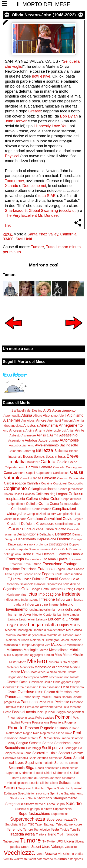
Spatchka (63, 788)
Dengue (10, 539)
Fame (69, 569)
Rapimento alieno (52, 733)
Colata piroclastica (71, 489)
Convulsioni (53, 519)
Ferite (59, 574)
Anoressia (17, 430)
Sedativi (22, 758)
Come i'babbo (42, 509)
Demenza (63, 534)
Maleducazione (71, 640)
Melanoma (15, 650)
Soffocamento (70, 783)
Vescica (51, 854)
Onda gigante (62, 682)
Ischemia (15, 614)
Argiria (30, 430)
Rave (68, 733)
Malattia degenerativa (31, 635)
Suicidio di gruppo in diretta (34, 809)
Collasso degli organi (51, 494)
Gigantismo (12, 589)
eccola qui (69, 211)
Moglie (73, 662)
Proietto (16, 728)
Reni (77, 733)
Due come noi (34, 186)
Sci (80, 748)
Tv (44, 841)
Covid (68, 519)
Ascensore (29, 435)
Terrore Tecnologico (36, 830)
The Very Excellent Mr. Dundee (31, 215)
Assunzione (16, 440)
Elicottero (63, 554)
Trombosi (71, 834)
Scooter (64, 753)
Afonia (27, 415)
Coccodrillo (75, 483)
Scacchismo (15, 748)
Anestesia (31, 425)
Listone (22, 625)
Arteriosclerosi (56, 430)
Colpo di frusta (71, 499)
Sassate (35, 743)
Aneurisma (49, 425)
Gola (26, 589)
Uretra (25, 847)
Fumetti (52, 579)
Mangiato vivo (41, 645)
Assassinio (68, 435)
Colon (55, 499)
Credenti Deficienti (21, 524)
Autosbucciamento (21, 445)
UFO (60, 841)
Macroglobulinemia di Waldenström (41, 630)
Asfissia (43, 435)
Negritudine (15, 677)
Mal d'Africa (74, 630)
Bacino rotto (69, 445)
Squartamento (74, 793)
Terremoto (15, 829)
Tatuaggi (49, 824)
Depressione (46, 539)
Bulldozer (33, 462)
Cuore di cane (33, 529)
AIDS (47, 410)
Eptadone (16, 564)
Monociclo (27, 667)
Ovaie (12, 692)
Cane (8, 473)
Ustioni (36, 847)
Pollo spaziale (45, 718)
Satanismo (62, 743)
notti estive (41, 76)
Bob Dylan (69, 116)
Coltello (32, 504)
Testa (55, 829)
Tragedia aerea (22, 834)
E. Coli (36, 554)
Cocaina (47, 483)
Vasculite (71, 847)
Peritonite (62, 702)
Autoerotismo (49, 440)
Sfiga (30, 768)
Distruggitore (59, 544)
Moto (25, 672)
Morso (15, 672)
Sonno (10, 788)
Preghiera (57, 722)
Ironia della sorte (68, 609)
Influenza (63, 599)
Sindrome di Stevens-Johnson (41, 778)
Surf (24, 824)
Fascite (79, 569)
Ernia (27, 564)
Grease (35, 111)
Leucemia (56, 619)
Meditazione (75, 645)
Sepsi (29, 763)
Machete (11, 630)
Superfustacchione (34, 814)
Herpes (79, 589)
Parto (42, 702)
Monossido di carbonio (52, 667)
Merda (44, 650)
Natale (62, 672)
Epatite (62, 559)
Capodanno (44, 473)
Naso (53, 672)
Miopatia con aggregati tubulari (33, 655)
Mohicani (13, 667)
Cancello (59, 467)
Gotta (45, 589)
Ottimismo (77, 687)
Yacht (32, 859)
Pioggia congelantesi (70, 712)
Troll (60, 834)
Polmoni (63, 717)
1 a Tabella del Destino (27, 411)
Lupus (64, 625)
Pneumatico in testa (21, 718)
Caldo (73, 462)
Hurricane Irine (16, 595)
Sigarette (12, 773)
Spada (52, 788)
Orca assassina (28, 687)
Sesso (73, 763)
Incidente (71, 594)
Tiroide (65, 830)
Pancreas (13, 697)
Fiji (10, 579)
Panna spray (31, 697)
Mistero (37, 661)
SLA (43, 738)
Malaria (11, 635)
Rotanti (33, 738)
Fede (38, 574)
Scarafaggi (34, 748)
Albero (38, 416)
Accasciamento (64, 410)
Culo (77, 524)
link (8, 225)
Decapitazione (28, 534)
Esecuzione (52, 564)
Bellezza (44, 450)
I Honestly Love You (51, 126)
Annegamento (71, 425)
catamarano (45, 859)
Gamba (65, 579)
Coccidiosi (60, 483)
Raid (36, 733)
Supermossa (60, 814)
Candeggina (74, 467)
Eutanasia (46, 569)
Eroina (36, 564)
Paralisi (46, 697)
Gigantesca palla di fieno (63, 584)
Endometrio (33, 559)
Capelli (31, 473)
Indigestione (12, 600)
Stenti (32, 798)
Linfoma (72, 619)
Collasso (29, 494)
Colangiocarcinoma (43, 489)
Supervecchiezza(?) (62, 819)
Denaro (77, 534)
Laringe (13, 619)
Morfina (75, 667)
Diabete (64, 539)
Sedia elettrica (38, 758)
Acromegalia (12, 416)
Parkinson (29, 702)
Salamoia (77, 738)
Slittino (45, 783)
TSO (31, 824)
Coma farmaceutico (65, 504)
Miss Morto (63, 655)
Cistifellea (33, 483)
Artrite (79, 430)
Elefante (48, 554)
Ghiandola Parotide (33, 584)
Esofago (70, 564)
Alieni (62, 416)
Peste (7, 712)
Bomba (39, 456)
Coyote (78, 519)
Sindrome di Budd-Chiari (35, 773)
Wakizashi (21, 859)
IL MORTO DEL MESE (43, 4)
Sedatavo (10, 758)
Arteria (40, 430)
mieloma (60, 859)
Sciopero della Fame (17, 753)
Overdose (26, 692)
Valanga (57, 847)
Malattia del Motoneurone (64, 635)
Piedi (51, 712)
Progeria (70, 722)
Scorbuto (77, 753)
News (44, 677)
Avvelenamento (47, 445)
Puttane (74, 728)
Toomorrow (14, 181)
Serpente (61, 763)
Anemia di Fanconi (60, 421)
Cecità (36, 478)
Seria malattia (44, 763)
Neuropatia (31, 677)
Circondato (76, 478)
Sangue (22, 743)
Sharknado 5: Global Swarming (31, 211)
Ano (6, 430)
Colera (8, 494)
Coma (44, 504)
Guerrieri (56, 589)
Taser (39, 824)
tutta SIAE (47, 196)
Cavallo (26, 478)
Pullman (61, 728)
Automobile (69, 440)
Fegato (48, 574)
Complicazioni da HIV (41, 514)
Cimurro (63, 478)
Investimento (17, 609)
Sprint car (57, 793)
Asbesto (15, 435)
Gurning (68, 589)
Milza (8, 655)
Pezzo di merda (24, 712)
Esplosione (11, 569)
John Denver (16, 121)
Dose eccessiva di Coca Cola (49, 549)
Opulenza (10, 687)
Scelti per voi (53, 748)
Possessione (41, 722)
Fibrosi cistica (73, 574)
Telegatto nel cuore (69, 824)
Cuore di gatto (55, 529)
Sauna (76, 743)
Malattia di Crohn (18, 640)
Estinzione (29, 569)
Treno (52, 834)
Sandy (11, 743)
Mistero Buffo (58, 662)
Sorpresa (24, 788)
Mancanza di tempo (17, 645)
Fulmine (38, 579)
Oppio (76, 682)
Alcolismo (50, 415)
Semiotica (56, 758)
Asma (54, 435)
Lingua (12, 625)
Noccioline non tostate (64, 677)
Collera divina (38, 499)
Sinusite (34, 783)
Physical (12, 156)
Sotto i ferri (39, 788)
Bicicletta (61, 451)
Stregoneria (14, 804)
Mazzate (58, 645)
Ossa (65, 687)
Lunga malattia (43, 625)
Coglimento (15, 488)
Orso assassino (50, 687)
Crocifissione (64, 524)
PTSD (39, 692)
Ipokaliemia (47, 610)
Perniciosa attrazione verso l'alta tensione (53, 707)
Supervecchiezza (28, 819)
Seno (68, 758)
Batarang (29, 451)
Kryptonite (50, 615)
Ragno (28, 733)
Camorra (45, 467)
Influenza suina (36, 604)
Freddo (27, 579)
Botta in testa (56, 456)
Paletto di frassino (58, 692)
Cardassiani (61, 473)
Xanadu (11, 186)
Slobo (54, 783)
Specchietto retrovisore (34, 793)
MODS (75, 625)
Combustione (21, 509)
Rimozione (11, 738)
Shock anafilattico (47, 768)
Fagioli (60, 569)
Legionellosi (27, 619)
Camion (32, 467)
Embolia (77, 554)
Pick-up (42, 712)
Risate (23, 738)
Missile (78, 655)
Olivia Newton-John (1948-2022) (44, 15)
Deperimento (26, 539)
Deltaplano (47, 534)
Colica (18, 494)
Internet (54, 605)
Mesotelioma (59, 650)
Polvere (26, 722)
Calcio (62, 462)
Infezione (47, 599)
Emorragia (15, 559)
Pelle (50, 702)
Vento (40, 854)
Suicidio (74, 804)
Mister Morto (18, 662)
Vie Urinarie (66, 854)
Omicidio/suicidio (41, 682)
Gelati (76, 579)
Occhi (24, 682)
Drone (26, 554)
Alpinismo (75, 415)
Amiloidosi (28, 421)
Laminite (63, 615)
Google (36, 589)
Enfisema (49, 559)
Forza (17, 579)
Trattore (41, 834)
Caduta (48, 462)
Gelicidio (13, 584)
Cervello (49, 478)
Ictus (32, 594)
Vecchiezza (19, 853)
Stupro (60, 804)
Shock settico (69, 768)
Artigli (70, 430)
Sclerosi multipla (45, 753)
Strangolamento (65, 798)
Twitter (51, 841)
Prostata (32, 728)
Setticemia (17, 768)
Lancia (74, 615)
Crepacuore (45, 524)
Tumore (37, 247)
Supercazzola (62, 809)
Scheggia (71, 748)
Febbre (28, 574)
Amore (41, 420)
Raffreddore (14, 733)
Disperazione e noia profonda (28, 544)
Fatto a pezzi (14, 574)
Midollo (75, 650)
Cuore (15, 529)
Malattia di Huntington (45, 640)
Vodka (79, 854)
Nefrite (72, 672)
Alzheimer (12, 420)
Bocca (28, 456)
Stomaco (44, 798)
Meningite (31, 650)
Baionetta (15, 451)
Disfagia (77, 539)
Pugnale (47, 728)
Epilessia (75, 559)
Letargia (41, 619)
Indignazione (30, 600)
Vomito (8, 859)
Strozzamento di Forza (39, 804)
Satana (48, 743)
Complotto (35, 519)
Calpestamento (15, 467)
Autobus (31, 440)
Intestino (67, 604)
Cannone (19, 473)
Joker (27, 614)
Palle (76, 692)
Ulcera (69, 841)
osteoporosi (76, 859)
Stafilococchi (19, 798)
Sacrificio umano (58, 738)
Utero (46, 847)
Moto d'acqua (40, 672)
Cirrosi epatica (15, 483)
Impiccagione (50, 594)
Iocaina (34, 610)
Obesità (13, 682)
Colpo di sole (16, 504)
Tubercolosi (11, 841)
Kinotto (37, 615)
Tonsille (75, 830)
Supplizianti (13, 824)
